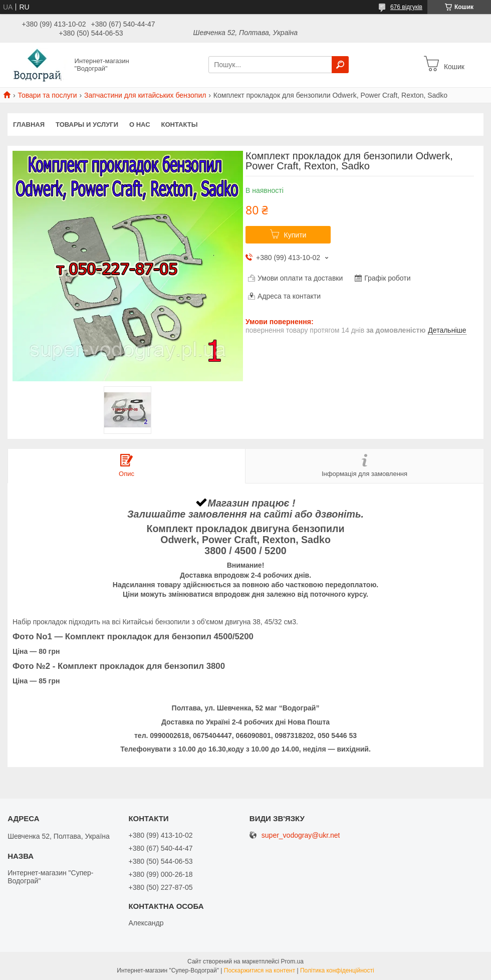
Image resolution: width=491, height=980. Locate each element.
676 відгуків (406, 7)
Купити (295, 235)
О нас (140, 125)
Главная (29, 125)
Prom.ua (292, 961)
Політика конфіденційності (337, 970)
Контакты (180, 125)
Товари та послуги (47, 95)
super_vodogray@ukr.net (301, 835)
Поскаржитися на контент (260, 970)
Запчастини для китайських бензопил (145, 95)
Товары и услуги (87, 125)
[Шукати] (340, 65)
